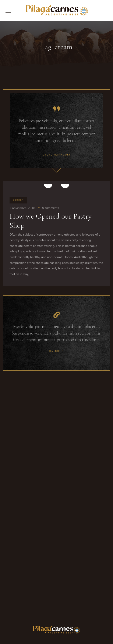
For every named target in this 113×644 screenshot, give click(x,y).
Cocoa (18, 200)
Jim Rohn (56, 351)
